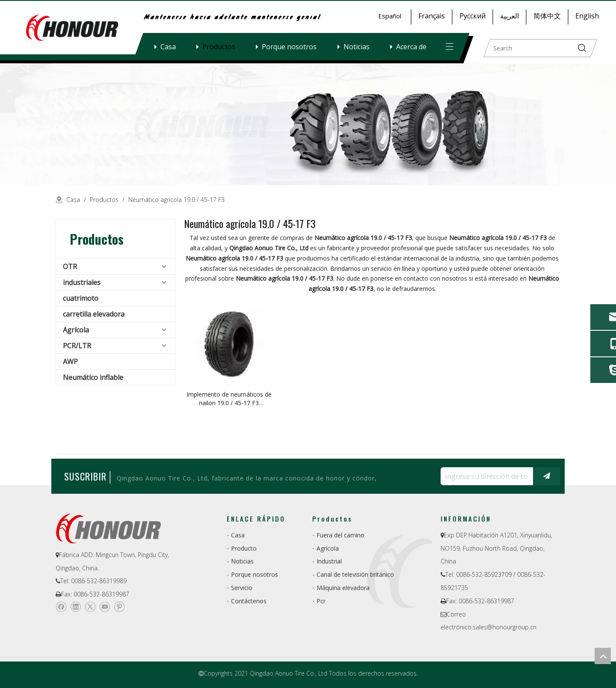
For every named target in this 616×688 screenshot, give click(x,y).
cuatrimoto (81, 298)
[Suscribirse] (547, 476)
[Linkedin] (76, 607)
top (603, 656)
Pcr (321, 601)
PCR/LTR (77, 346)
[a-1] (308, 124)
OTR (70, 267)
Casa (168, 47)
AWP (70, 362)
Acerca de (411, 47)
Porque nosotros (289, 47)
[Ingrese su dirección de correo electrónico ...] (485, 476)
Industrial (329, 561)
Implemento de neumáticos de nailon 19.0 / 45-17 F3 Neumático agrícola (229, 399)
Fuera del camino (341, 535)
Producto (244, 548)
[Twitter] (90, 607)
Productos (219, 47)
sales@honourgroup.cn (505, 627)
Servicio (242, 588)
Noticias (357, 47)
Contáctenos (249, 601)
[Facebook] (61, 607)
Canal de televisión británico (355, 574)
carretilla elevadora (94, 314)
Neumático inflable (93, 377)
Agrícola (76, 330)
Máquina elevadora (343, 588)
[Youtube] (105, 607)
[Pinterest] (119, 607)
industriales (82, 282)
